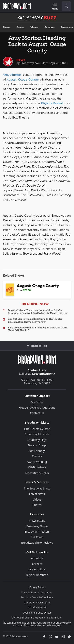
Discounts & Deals (37, 473)
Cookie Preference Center (37, 613)
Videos (34, 27)
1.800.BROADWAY (43, 374)
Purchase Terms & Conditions (37, 597)
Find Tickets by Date (37, 429)
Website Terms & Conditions (37, 592)
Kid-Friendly (37, 451)
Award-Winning (37, 462)
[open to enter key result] (66, 6)
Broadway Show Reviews (37, 543)
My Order (37, 402)
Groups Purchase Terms (37, 603)
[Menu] (55, 7)
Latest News (37, 494)
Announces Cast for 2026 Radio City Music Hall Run (38, 312)
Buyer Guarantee (37, 575)
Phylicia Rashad (52, 103)
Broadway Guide (37, 526)
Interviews (67, 27)
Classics (37, 456)
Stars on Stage (37, 445)
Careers (37, 564)
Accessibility (37, 569)
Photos (20, 27)
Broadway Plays (37, 440)
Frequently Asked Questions (37, 407)
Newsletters (37, 521)
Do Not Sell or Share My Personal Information (37, 618)
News (6, 27)
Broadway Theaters (37, 532)
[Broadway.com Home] (17, 6)
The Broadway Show (37, 488)
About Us (37, 558)
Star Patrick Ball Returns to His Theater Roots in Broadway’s (35, 320)
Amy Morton (12, 75)
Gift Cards (37, 537)
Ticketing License (37, 607)
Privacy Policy (37, 587)
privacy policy (63, 623)
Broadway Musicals (37, 434)
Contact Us (35, 370)
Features (50, 27)
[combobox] (65, 6)
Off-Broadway (37, 467)
